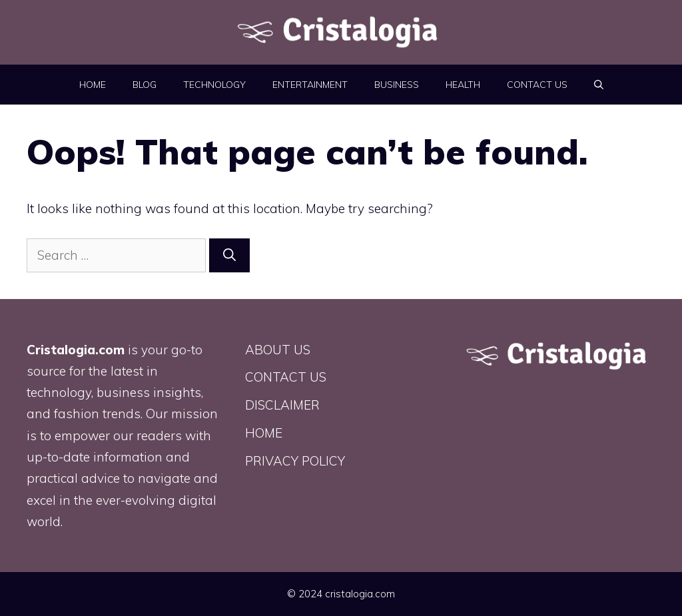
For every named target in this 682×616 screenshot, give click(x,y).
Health (463, 85)
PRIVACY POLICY (295, 461)
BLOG (145, 85)
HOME (93, 85)
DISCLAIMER (282, 405)
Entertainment (310, 85)
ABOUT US (278, 350)
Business (397, 85)
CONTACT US (537, 85)
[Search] (229, 255)
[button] (599, 85)
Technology (214, 85)
